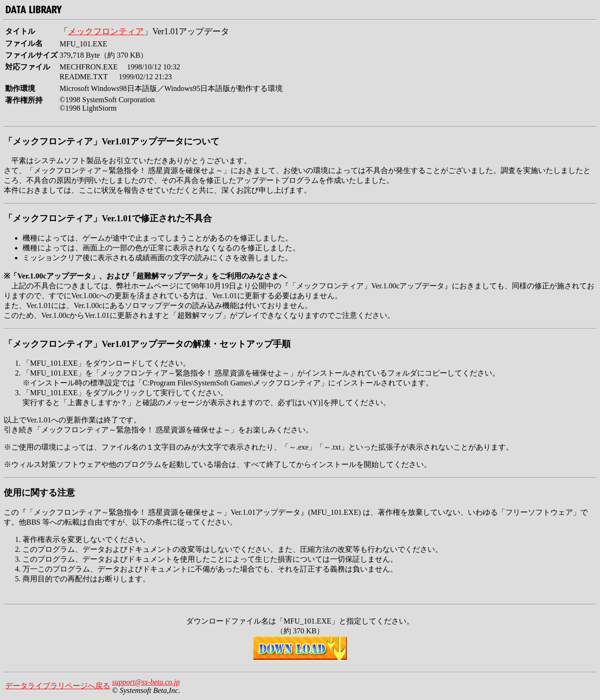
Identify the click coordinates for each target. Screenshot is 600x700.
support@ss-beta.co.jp (146, 682)
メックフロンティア (106, 31)
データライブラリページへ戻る (58, 686)
